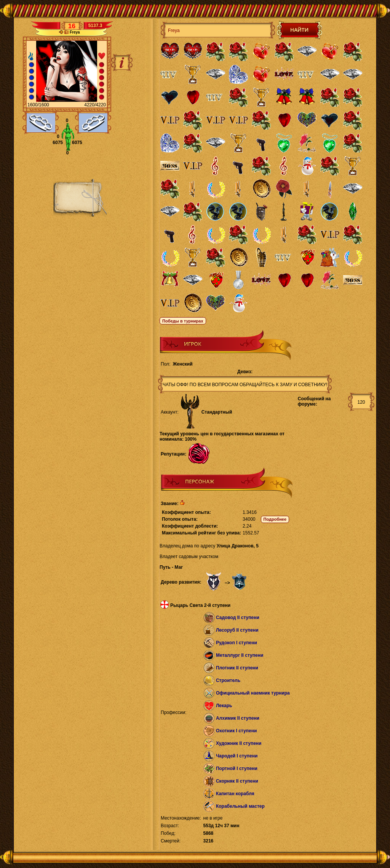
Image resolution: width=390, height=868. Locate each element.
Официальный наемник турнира (253, 693)
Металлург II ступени (240, 655)
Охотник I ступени (236, 731)
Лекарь (224, 706)
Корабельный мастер (240, 806)
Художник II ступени (239, 743)
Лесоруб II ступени (237, 630)
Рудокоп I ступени (237, 643)
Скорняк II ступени (237, 781)
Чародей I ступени (237, 756)
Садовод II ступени (238, 618)
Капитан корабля (235, 794)
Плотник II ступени (237, 668)
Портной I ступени (237, 769)
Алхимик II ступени (238, 718)
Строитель (228, 680)
